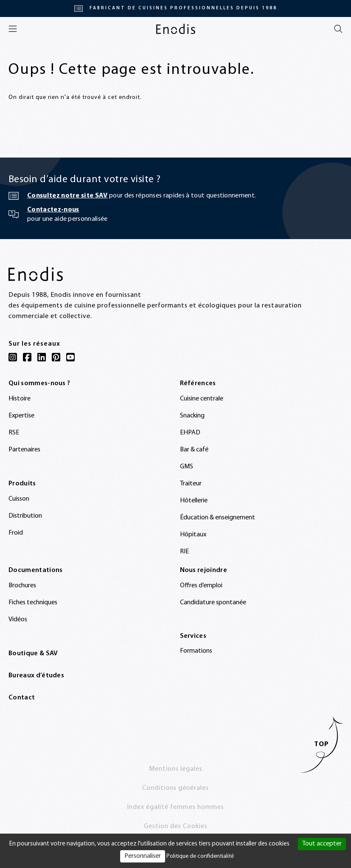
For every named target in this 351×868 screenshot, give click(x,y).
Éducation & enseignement (218, 518)
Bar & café (194, 450)
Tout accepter (322, 844)
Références (198, 383)
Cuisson (19, 499)
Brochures (22, 586)
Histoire (20, 399)
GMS (187, 467)
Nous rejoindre (204, 570)
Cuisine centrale (202, 399)
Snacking (192, 416)
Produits (22, 484)
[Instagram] (13, 357)
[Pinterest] (56, 357)
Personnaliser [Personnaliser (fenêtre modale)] (143, 856)
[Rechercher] (338, 29)
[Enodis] (176, 29)
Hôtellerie (194, 501)
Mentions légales (176, 769)
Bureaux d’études (36, 676)
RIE (184, 552)
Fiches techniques (33, 603)
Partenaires (24, 450)
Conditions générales (175, 788)
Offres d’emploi (201, 586)
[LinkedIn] (42, 357)
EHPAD (190, 433)
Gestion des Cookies (176, 826)
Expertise (21, 416)
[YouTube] (70, 357)
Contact (22, 698)
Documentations (35, 570)
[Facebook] (27, 357)
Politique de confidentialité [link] (200, 856)
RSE (14, 433)
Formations (196, 651)
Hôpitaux (193, 535)
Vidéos (18, 620)
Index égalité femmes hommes (175, 807)
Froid (16, 533)
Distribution (25, 516)
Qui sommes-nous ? (39, 383)
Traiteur (191, 484)
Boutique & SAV (33, 654)
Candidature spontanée (213, 603)
